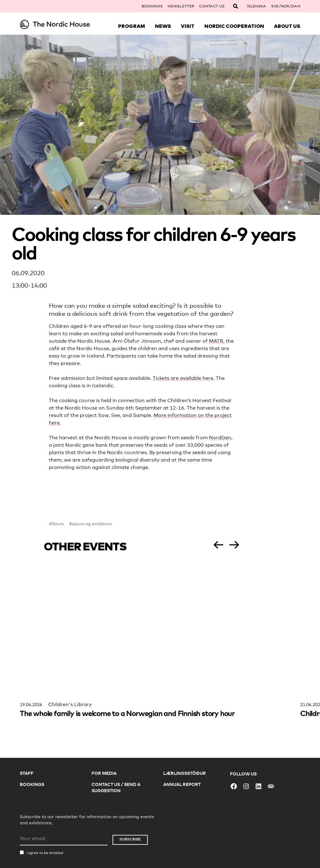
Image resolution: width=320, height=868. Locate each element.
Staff (27, 773)
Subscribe (130, 839)
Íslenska (256, 6)
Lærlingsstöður (185, 773)
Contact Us (212, 6)
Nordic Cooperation (234, 26)
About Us (287, 26)
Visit (188, 26)
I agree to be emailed (45, 853)
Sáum (58, 524)
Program (132, 26)
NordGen (220, 438)
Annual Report (182, 784)
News (163, 26)
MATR (216, 341)
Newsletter (181, 6)
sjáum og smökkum (92, 524)
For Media (104, 773)
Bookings (152, 6)
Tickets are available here (183, 378)
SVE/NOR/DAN (286, 6)
